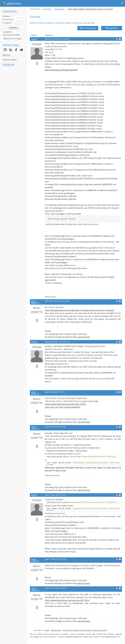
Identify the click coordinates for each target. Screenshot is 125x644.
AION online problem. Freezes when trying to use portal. (85, 630)
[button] (122, 3)
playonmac (11, 3)
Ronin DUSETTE (35, 302)
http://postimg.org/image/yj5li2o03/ (61, 70)
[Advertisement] (13, 105)
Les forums (47, 9)
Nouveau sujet (88, 28)
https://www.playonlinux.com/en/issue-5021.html (67, 600)
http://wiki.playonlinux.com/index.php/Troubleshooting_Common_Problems (79, 310)
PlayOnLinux (60, 9)
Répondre (112, 28)
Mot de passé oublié (11, 35)
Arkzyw (34, 39)
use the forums (84, 337)
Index (47, 630)
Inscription (7, 32)
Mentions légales (10, 60)
